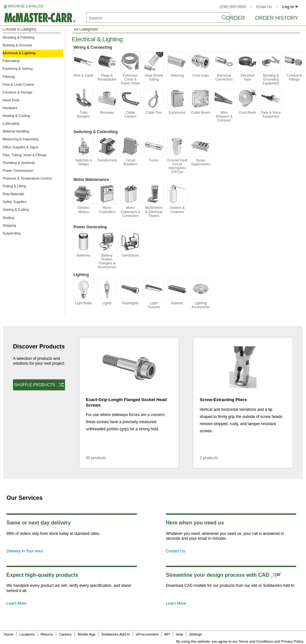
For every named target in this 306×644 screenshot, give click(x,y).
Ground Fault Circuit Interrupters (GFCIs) (177, 155)
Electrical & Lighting (19, 53)
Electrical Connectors (224, 66)
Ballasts (177, 292)
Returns (47, 634)
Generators (130, 244)
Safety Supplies (14, 202)
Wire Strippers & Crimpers (224, 105)
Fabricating (11, 61)
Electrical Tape (247, 66)
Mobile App (86, 634)
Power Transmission (18, 170)
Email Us (264, 7)
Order (235, 18)
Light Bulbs (84, 292)
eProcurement (147, 634)
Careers (65, 634)
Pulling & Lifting (14, 186)
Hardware (10, 108)
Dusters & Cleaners (177, 199)
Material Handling (16, 131)
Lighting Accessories (201, 294)
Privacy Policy (292, 641)
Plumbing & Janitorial (19, 163)
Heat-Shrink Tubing (154, 66)
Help (180, 634)
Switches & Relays (84, 151)
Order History (277, 18)
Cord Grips (201, 64)
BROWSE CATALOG (26, 6)
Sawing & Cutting (16, 209)
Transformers (107, 149)
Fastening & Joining (18, 69)
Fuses (154, 149)
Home (9, 634)
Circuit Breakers (130, 151)
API (167, 634)
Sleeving (177, 64)
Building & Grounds (17, 45)
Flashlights (130, 292)
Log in (290, 7)
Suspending (12, 233)
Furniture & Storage (18, 92)
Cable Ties (154, 101)
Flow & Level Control (18, 84)
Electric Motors (84, 199)
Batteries (84, 244)
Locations (27, 634)
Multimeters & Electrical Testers (154, 201)
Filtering (9, 77)
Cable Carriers (130, 103)
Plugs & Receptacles (107, 66)
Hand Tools (11, 100)
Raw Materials (13, 194)
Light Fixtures (154, 294)
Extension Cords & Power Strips (130, 68)
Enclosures (177, 101)
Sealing (8, 218)
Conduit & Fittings (294, 66)
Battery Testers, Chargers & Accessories (107, 250)
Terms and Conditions (256, 641)
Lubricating (11, 123)
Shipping (9, 225)
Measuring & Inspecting (20, 139)
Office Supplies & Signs (20, 147)
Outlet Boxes (201, 101)
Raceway (107, 101)
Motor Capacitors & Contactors (130, 201)
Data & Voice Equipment (271, 103)
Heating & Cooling (16, 116)
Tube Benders (84, 103)
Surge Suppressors (201, 151)
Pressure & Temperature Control (27, 178)
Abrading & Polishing (18, 37)
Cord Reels (247, 101)
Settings (195, 634)
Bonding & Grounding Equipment (271, 68)
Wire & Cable (84, 64)
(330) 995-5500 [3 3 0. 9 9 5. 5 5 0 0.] (233, 7)
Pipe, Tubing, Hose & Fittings (25, 155)
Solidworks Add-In (115, 634)
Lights (107, 292)
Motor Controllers (107, 199)
